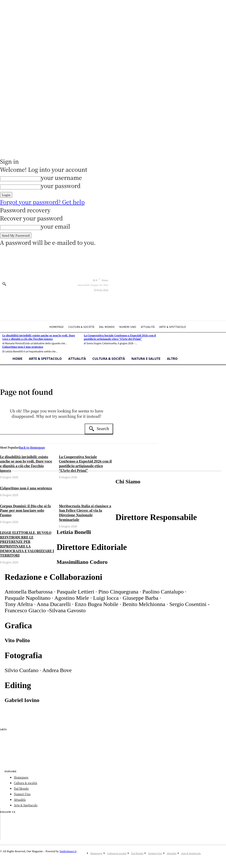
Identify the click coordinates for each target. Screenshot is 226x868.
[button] (4, 284)
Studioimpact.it (68, 851)
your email (56, 226)
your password (61, 186)
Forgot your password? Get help (42, 202)
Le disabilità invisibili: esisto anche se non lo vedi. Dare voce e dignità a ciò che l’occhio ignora (26, 464)
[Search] (99, 429)
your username (61, 177)
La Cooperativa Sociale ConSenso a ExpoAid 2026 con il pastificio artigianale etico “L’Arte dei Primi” (85, 464)
